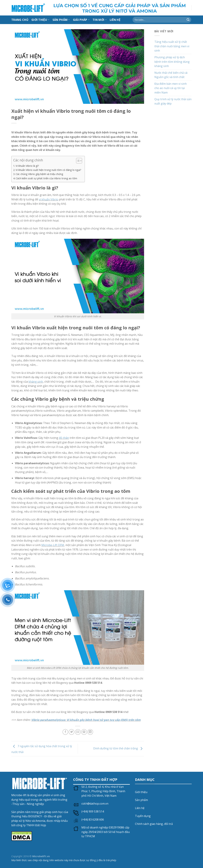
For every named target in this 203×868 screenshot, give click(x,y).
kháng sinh (36, 382)
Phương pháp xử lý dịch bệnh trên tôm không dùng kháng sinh (172, 62)
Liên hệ (140, 808)
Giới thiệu (40, 20)
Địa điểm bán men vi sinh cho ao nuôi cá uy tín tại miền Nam (171, 88)
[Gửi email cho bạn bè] (78, 732)
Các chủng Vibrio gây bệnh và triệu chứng (39, 174)
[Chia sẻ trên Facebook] (65, 732)
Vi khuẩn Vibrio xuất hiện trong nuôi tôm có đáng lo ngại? (48, 170)
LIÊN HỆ (115, 20)
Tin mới (100, 20)
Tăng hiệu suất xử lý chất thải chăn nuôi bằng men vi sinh (172, 46)
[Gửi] (188, 20)
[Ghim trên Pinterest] (84, 732)
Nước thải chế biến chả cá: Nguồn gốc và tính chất (171, 75)
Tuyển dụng (143, 816)
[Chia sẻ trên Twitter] (72, 732)
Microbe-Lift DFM (53, 545)
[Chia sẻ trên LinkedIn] (90, 732)
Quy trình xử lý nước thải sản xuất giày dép (173, 101)
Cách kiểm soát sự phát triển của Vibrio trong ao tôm (46, 178)
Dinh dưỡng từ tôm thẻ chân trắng (119, 748)
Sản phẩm (141, 800)
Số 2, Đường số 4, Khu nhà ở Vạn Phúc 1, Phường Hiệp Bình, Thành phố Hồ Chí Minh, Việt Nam (103, 791)
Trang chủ (20, 20)
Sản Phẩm (61, 20)
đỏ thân (64, 438)
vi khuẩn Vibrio (49, 199)
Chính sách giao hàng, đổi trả (154, 824)
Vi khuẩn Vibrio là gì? (27, 166)
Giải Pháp (81, 20)
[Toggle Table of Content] (77, 161)
